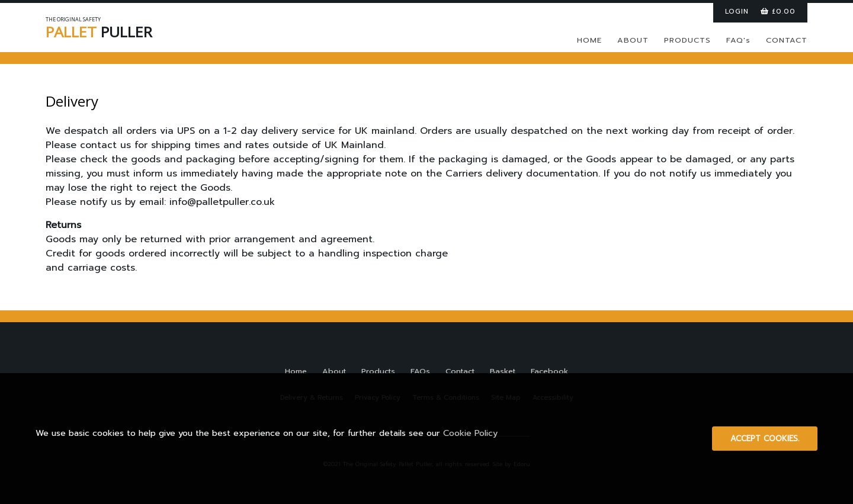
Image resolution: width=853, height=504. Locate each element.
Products (378, 371)
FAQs (420, 371)
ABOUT (633, 40)
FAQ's (738, 40)
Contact (460, 371)
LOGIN (737, 11)
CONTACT (787, 40)
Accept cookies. (765, 439)
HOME (589, 40)
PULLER (123, 30)
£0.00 (778, 11)
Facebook (549, 371)
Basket (503, 371)
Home (296, 371)
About (334, 371)
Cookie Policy (470, 433)
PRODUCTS (687, 40)
